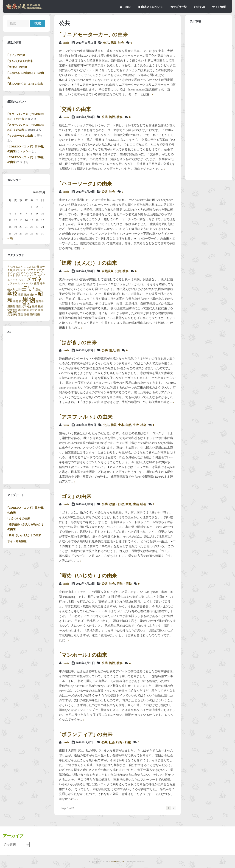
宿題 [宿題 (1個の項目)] (21, 295)
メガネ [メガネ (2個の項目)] (34, 279)
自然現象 (108, 271)
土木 (121, 425)
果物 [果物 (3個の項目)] (29, 300)
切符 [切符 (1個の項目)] (18, 290)
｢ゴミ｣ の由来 (75, 496)
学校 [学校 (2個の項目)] (12, 294)
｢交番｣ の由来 (75, 109)
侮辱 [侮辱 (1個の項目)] (42, 283)
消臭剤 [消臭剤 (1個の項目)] (11, 306)
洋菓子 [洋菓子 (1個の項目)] (40, 301)
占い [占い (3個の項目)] (28, 288)
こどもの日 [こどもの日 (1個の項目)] (33, 267)
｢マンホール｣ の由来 (83, 655)
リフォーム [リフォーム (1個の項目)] (14, 283)
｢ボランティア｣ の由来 (86, 734)
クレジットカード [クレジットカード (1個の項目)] (26, 270)
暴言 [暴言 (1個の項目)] (16, 301)
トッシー (25, 151)
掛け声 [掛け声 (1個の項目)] (33, 295)
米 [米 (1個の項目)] (19, 310)
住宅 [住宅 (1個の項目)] (36, 283)
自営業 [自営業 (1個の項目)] (25, 310)
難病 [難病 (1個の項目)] (32, 314)
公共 (106, 43)
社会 (121, 43)
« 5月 (10, 238)
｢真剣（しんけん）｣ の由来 (24, 535)
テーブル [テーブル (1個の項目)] (39, 273)
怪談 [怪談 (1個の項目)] (26, 295)
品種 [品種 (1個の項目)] (38, 290)
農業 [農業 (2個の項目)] (12, 314)
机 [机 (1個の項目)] (20, 301)
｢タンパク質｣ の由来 (20, 61)
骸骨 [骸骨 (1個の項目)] (38, 314)
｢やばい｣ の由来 (17, 67)
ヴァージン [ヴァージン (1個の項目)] (27, 283)
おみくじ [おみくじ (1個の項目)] (21, 267)
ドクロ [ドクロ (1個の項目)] (19, 275)
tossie (66, 43)
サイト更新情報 (17, 541)
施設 (114, 43)
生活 (136, 425)
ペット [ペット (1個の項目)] (22, 280)
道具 (112, 350)
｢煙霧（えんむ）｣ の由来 (88, 263)
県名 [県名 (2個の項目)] (26, 306)
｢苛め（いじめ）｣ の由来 (88, 576)
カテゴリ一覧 (179, 7)
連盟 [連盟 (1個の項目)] (21, 314)
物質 (114, 425)
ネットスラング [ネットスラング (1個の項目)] (33, 275)
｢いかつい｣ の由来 (19, 519)
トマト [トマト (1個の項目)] (11, 275)
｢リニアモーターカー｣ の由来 (93, 35)
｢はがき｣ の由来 (78, 342)
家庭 (129, 504)
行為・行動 (124, 584)
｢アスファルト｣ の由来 (86, 417)
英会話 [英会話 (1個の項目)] (33, 310)
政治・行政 (116, 504)
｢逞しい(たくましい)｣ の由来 (25, 84)
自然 (128, 425)
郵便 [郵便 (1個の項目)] (26, 314)
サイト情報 (219, 7)
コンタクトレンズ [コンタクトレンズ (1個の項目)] (23, 273)
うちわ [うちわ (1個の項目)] (11, 267)
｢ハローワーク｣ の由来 (85, 184)
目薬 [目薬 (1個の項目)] (18, 306)
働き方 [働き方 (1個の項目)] (11, 290)
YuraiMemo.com (117, 861)
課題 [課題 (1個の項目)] (40, 310)
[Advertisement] (26, 411)
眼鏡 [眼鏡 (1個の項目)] (35, 306)
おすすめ (199, 7)
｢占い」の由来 (16, 55)
